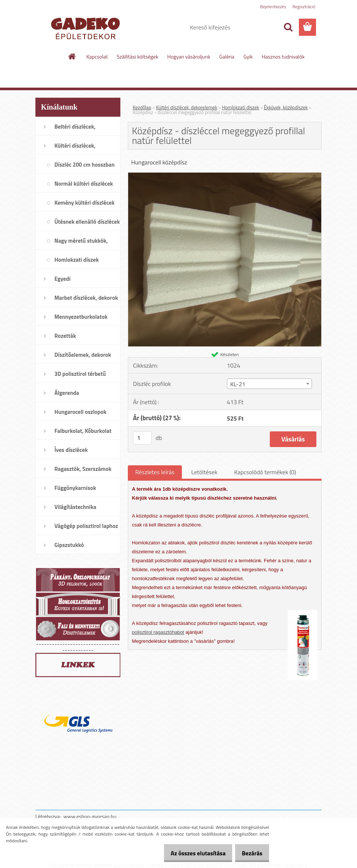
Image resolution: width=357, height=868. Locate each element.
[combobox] (269, 384)
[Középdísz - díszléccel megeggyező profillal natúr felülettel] (225, 176)
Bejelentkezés (273, 7)
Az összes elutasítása (190, 853)
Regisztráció (304, 7)
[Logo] (87, 28)
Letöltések (204, 472)
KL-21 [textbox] (238, 384)
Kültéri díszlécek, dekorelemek (187, 107)
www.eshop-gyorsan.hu (90, 816)
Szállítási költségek (138, 56)
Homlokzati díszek (241, 107)
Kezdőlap (142, 107)
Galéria (227, 56)
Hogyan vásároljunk (189, 56)
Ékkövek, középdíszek (286, 107)
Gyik (248, 56)
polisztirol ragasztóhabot (158, 632)
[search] (288, 27)
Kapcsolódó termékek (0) (265, 472)
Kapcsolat (97, 56)
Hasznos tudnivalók (283, 56)
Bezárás (249, 853)
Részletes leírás (155, 472)
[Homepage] (72, 56)
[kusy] (142, 438)
